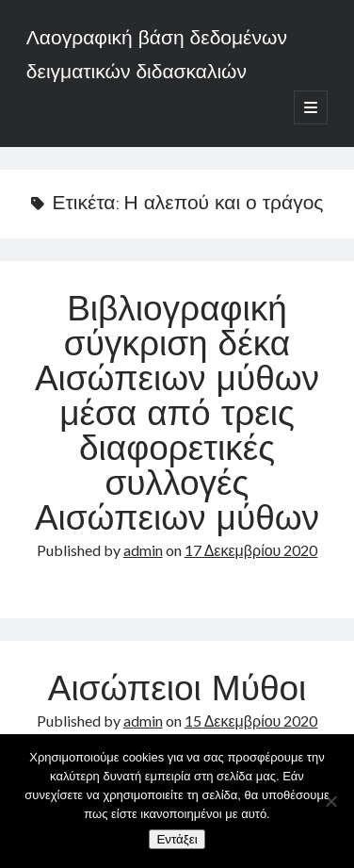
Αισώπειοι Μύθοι (177, 692)
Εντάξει (177, 839)
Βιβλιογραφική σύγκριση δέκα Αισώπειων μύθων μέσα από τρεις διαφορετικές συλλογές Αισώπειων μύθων (177, 417)
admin (143, 550)
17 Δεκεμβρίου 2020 (251, 550)
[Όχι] (330, 801)
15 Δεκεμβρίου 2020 (251, 721)
